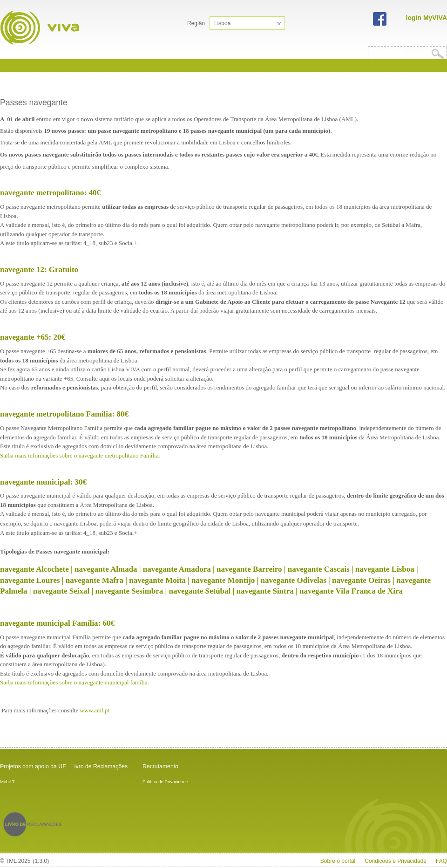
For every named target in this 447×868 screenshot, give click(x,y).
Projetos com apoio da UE (33, 766)
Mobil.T (7, 782)
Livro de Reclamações (99, 766)
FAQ (441, 861)
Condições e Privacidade (396, 861)
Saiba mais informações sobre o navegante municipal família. (74, 682)
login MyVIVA (427, 18)
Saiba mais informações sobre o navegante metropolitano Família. (80, 455)
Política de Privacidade (165, 782)
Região (196, 23)
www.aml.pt (95, 710)
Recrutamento (160, 766)
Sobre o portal (338, 861)
